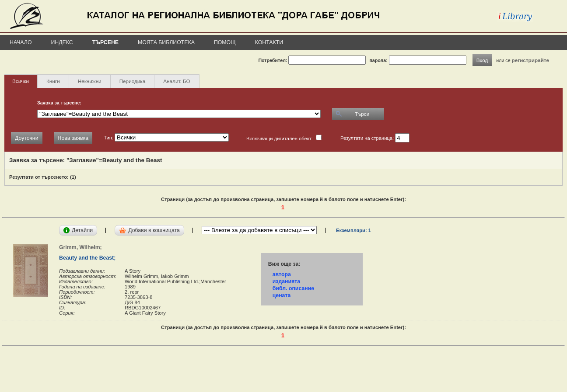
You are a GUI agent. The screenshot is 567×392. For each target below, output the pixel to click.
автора (282, 274)
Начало (21, 42)
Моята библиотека (166, 42)
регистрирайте (531, 60)
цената (282, 295)
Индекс (62, 42)
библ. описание (293, 288)
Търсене (105, 42)
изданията (286, 281)
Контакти (269, 42)
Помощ (225, 42)
